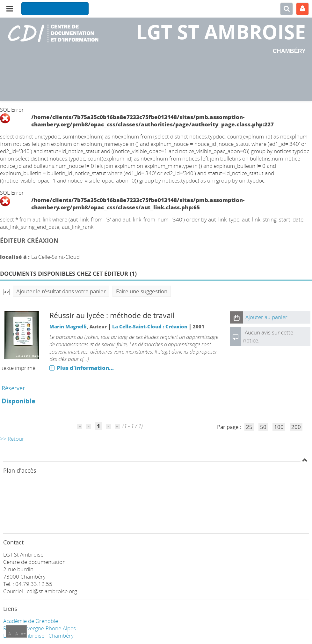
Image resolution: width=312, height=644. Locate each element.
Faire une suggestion (142, 291)
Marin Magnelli (68, 326)
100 (279, 427)
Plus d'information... (85, 368)
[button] (236, 317)
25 (249, 427)
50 (263, 427)
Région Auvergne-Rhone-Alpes (40, 628)
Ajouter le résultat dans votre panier (61, 291)
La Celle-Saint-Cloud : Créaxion (150, 326)
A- (10, 634)
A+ (23, 634)
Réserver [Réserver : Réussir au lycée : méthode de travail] (13, 388)
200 (296, 427)
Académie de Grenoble (31, 621)
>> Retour (12, 439)
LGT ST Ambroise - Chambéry (38, 636)
